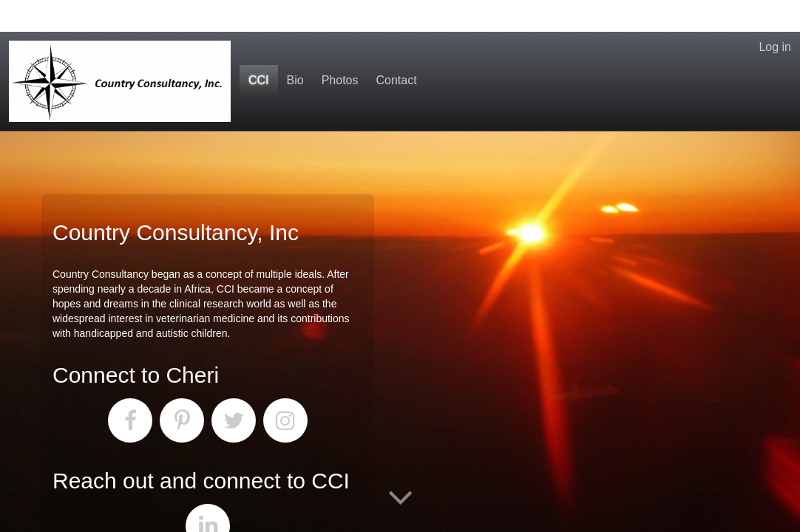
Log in (775, 15)
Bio (295, 48)
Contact (397, 48)
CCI (259, 48)
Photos (340, 48)
